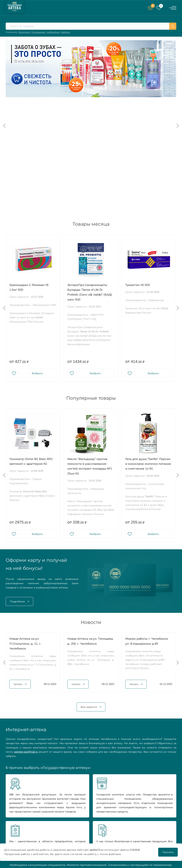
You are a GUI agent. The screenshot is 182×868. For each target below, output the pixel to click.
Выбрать (37, 259)
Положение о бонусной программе (162, 837)
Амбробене (53, 32)
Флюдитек (24, 32)
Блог (119, 837)
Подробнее (17, 488)
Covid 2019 (122, 832)
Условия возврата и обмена (161, 829)
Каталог (88, 820)
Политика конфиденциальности (162, 820)
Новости (89, 828)
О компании (91, 824)
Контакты (89, 841)
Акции (120, 820)
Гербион (65, 32)
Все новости (89, 593)
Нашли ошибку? (158, 814)
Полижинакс (38, 32)
